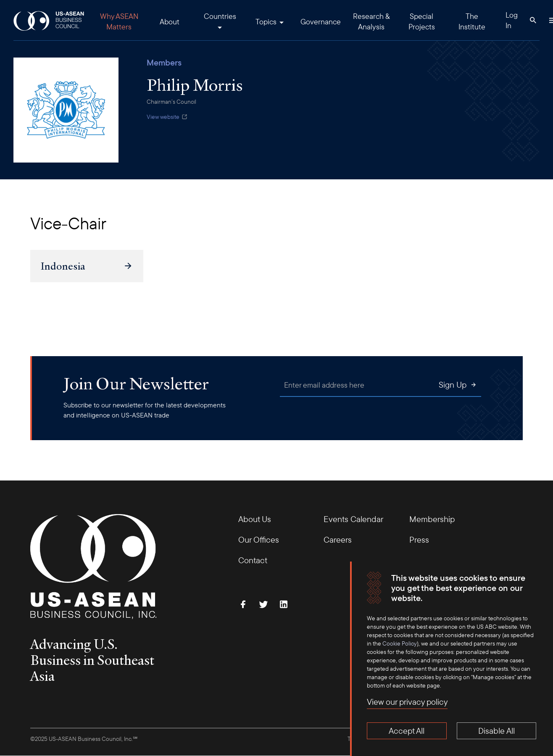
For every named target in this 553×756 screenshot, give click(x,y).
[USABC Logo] (49, 20)
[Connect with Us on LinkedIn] (284, 604)
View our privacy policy (407, 702)
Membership (432, 519)
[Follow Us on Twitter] (263, 604)
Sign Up (458, 385)
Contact (253, 560)
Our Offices (259, 539)
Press (419, 539)
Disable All (496, 731)
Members (164, 63)
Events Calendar (353, 519)
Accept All (407, 731)
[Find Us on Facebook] (243, 604)
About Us (255, 519)
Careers (338, 539)
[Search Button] (533, 20)
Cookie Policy (400, 643)
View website (167, 117)
